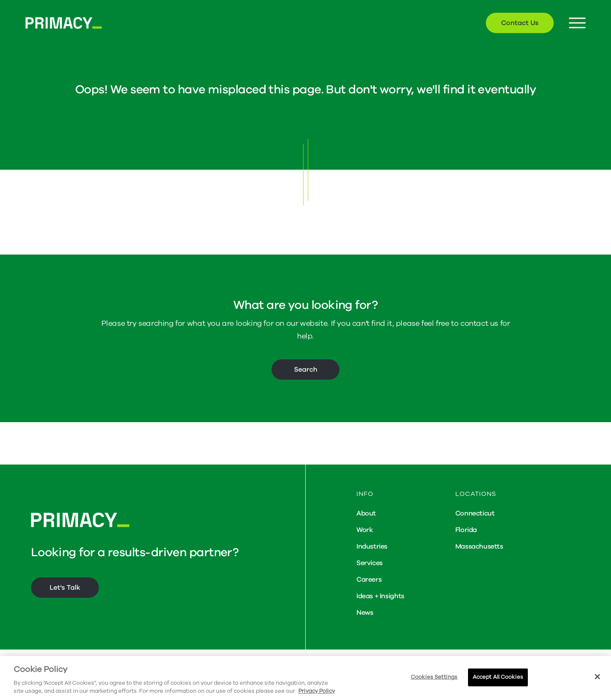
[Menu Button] (577, 23)
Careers (369, 580)
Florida (466, 530)
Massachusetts (479, 546)
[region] (305, 678)
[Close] (597, 677)
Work (364, 530)
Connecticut (475, 513)
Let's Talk (65, 588)
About (366, 513)
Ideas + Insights (380, 596)
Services (370, 563)
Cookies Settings (434, 677)
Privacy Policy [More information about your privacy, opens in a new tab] (317, 691)
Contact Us (520, 23)
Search (306, 370)
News (365, 613)
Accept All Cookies (498, 677)
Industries (372, 546)
